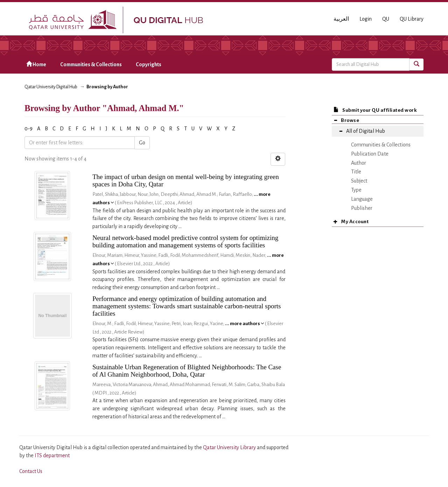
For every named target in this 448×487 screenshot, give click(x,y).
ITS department (52, 455)
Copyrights (149, 64)
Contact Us (31, 471)
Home (36, 64)
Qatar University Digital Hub (51, 87)
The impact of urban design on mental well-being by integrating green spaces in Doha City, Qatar (186, 180)
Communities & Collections (91, 64)
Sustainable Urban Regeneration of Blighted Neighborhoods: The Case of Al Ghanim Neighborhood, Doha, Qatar (187, 371)
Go (142, 143)
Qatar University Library (230, 447)
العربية (341, 19)
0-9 (29, 129)
